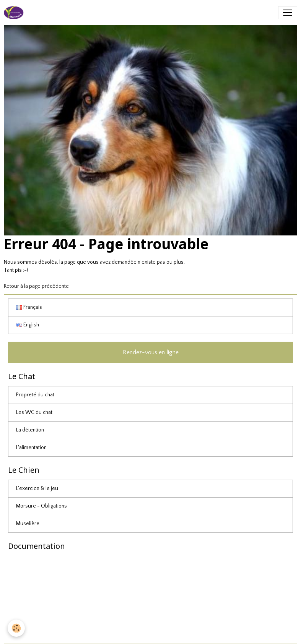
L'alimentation (31, 448)
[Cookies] (16, 628)
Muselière (28, 524)
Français (29, 307)
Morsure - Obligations (41, 506)
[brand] (15, 13)
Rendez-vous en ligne (151, 352)
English (28, 325)
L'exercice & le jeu (37, 488)
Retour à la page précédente (36, 286)
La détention (30, 430)
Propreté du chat (35, 395)
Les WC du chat (34, 412)
